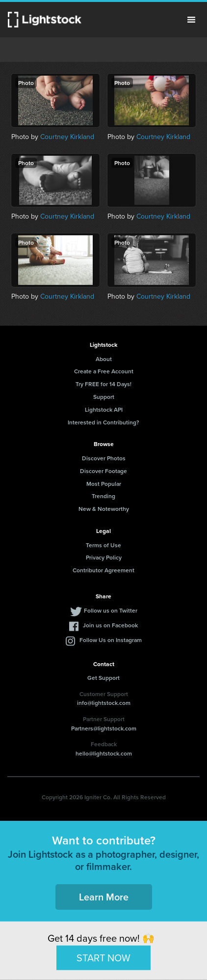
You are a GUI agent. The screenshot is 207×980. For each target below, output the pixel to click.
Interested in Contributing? (103, 422)
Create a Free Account (104, 371)
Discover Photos (104, 458)
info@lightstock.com (104, 703)
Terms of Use (103, 545)
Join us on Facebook (110, 625)
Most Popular (104, 484)
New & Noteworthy (104, 509)
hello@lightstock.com (104, 753)
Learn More (104, 897)
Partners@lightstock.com (104, 728)
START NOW (103, 957)
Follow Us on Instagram (111, 640)
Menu (191, 20)
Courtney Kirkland (67, 137)
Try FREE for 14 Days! (103, 384)
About (104, 359)
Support (104, 397)
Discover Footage (103, 471)
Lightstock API (104, 409)
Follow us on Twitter (111, 610)
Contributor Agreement (103, 570)
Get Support (103, 678)
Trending (103, 496)
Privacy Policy (104, 557)
